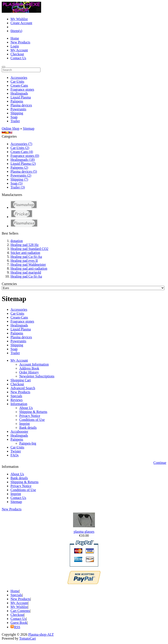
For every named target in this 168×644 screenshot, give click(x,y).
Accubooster (19, 431)
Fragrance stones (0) (25, 156)
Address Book (29, 368)
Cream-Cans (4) (22, 152)
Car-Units (17, 82)
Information (19, 404)
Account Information (34, 364)
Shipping (17, 113)
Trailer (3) (18, 187)
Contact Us (18, 58)
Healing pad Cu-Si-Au (26, 257)
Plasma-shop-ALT (41, 634)
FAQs (15, 455)
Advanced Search (23, 388)
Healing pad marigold (26, 272)
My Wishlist (19, 19)
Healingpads (19, 93)
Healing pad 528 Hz (24, 245)
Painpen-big (28, 443)
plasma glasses (84, 532)
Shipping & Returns (33, 412)
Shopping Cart (21, 380)
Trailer (15, 121)
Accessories (19, 78)
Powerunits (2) (21, 175)
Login (15, 46)
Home (15, 38)
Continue (160, 463)
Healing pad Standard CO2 (29, 249)
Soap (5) (17, 183)
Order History (29, 372)
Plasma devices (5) (24, 171)
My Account (19, 50)
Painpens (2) (19, 168)
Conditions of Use (32, 420)
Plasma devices (21, 105)
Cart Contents (20, 611)
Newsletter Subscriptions (37, 376)
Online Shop (10, 128)
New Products (20, 42)
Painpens (17, 101)
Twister (16, 451)
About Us (26, 408)
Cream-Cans (19, 85)
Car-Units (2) (20, 148)
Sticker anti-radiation (25, 253)
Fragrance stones (22, 89)
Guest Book (19, 623)
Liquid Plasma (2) (23, 164)
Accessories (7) (21, 144)
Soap (14, 117)
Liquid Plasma (21, 97)
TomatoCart (28, 638)
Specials (16, 396)
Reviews (17, 400)
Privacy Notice (30, 416)
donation (17, 241)
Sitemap (28, 128)
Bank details (28, 428)
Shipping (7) (19, 179)
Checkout (17, 54)
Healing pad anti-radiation (29, 268)
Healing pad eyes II (24, 261)
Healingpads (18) (23, 160)
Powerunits (18, 109)
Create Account (21, 23)
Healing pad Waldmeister (28, 265)
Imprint (24, 424)
